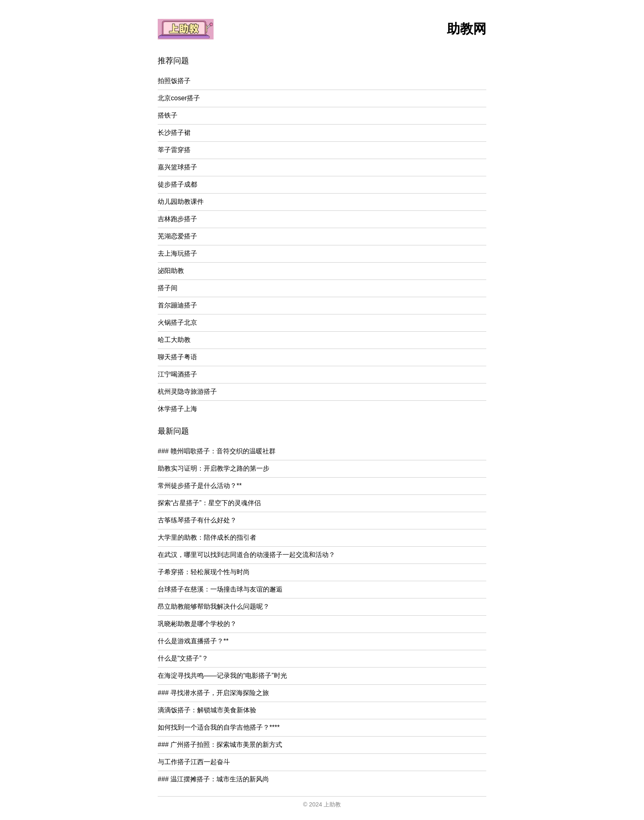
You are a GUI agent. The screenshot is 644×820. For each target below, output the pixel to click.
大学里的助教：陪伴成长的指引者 (207, 537)
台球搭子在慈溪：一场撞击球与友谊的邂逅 (220, 589)
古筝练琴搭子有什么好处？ (197, 520)
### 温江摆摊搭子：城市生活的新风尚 (213, 779)
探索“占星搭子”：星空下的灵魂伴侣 (209, 503)
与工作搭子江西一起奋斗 (194, 762)
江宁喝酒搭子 (177, 374)
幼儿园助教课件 (181, 202)
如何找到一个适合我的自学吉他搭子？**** (219, 727)
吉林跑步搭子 (177, 219)
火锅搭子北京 (177, 322)
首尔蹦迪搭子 (177, 305)
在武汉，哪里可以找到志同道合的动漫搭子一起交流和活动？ (246, 555)
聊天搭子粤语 (177, 357)
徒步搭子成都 (177, 184)
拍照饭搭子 (174, 81)
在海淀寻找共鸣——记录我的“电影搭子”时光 (222, 676)
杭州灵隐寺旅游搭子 (187, 392)
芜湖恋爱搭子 (177, 236)
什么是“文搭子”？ (183, 658)
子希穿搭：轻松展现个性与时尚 (204, 572)
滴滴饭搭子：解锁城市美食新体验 (207, 710)
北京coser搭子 (179, 98)
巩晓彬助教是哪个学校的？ (197, 624)
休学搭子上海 (177, 409)
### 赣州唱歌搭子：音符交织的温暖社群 (217, 451)
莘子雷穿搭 (174, 150)
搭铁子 (168, 115)
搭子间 (168, 288)
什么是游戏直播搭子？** (193, 641)
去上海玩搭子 (177, 253)
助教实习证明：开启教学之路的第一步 (214, 468)
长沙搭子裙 (174, 133)
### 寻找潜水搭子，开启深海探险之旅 (213, 693)
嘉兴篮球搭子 (177, 167)
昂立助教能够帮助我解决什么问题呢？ (214, 606)
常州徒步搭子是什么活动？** (200, 486)
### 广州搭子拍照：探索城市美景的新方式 (220, 745)
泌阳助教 (171, 271)
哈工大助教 (174, 340)
